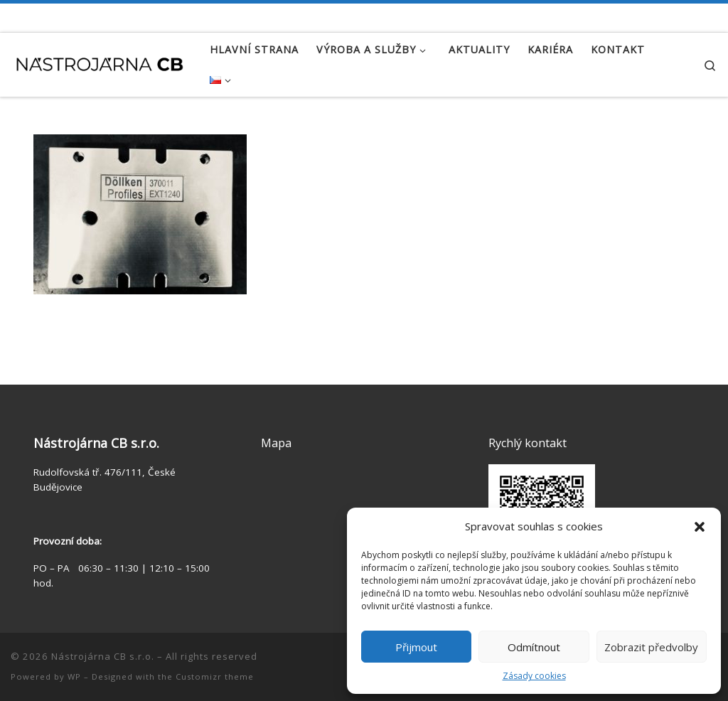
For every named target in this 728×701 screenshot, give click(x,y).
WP (74, 676)
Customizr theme (215, 676)
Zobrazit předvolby (651, 647)
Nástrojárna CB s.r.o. (103, 656)
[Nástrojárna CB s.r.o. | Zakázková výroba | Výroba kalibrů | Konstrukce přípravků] (100, 61)
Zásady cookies (534, 676)
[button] (700, 527)
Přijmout (416, 647)
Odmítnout (534, 647)
